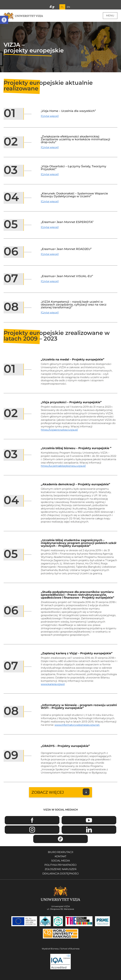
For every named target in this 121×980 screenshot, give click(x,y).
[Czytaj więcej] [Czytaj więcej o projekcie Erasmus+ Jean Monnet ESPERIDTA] (50, 227)
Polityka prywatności (60, 865)
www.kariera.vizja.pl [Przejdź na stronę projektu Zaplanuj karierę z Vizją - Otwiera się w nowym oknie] (53, 684)
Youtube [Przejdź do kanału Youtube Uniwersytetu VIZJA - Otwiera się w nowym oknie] (89, 820)
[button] (4, 20)
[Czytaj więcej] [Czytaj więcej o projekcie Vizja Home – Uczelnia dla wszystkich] (50, 116)
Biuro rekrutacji (61, 852)
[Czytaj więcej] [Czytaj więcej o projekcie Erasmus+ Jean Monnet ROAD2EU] (50, 254)
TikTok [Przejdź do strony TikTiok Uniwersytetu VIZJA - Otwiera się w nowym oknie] (61, 839)
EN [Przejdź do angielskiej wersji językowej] (68, 7)
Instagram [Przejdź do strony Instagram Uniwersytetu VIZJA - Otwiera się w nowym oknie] (32, 830)
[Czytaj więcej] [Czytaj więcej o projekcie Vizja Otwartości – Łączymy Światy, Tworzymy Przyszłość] (50, 174)
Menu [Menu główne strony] (110, 16)
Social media (60, 861)
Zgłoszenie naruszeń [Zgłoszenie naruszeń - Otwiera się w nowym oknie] (61, 869)
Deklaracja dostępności (61, 874)
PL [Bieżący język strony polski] (62, 7)
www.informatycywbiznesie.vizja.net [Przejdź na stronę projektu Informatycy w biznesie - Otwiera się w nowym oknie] (77, 725)
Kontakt (60, 856)
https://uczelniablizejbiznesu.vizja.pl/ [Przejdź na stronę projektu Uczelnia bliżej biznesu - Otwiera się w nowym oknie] (63, 466)
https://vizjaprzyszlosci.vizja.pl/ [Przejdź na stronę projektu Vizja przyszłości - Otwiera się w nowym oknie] (59, 430)
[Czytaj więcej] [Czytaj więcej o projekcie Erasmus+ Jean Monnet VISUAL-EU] (50, 281)
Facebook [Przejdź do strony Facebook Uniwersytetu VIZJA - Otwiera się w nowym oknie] (32, 820)
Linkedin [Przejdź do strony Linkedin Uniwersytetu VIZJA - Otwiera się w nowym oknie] (89, 830)
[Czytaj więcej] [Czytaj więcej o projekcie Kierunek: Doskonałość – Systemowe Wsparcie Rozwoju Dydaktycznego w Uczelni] (50, 201)
